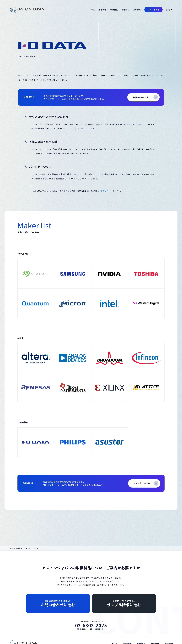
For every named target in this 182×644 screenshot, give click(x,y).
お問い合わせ (154, 10)
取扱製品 (114, 10)
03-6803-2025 (91, 625)
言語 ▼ (169, 10)
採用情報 (137, 10)
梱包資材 (125, 10)
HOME (11, 548)
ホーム (92, 10)
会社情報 (102, 10)
